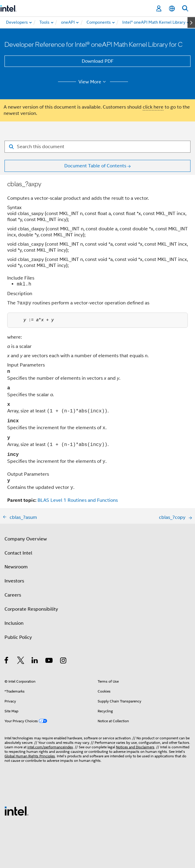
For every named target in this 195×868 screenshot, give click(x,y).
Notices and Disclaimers (135, 747)
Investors (14, 581)
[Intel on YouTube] (49, 661)
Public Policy (18, 637)
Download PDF (98, 61)
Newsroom (16, 567)
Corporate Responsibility (31, 609)
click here (153, 107)
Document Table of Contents (95, 166)
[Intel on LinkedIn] (35, 661)
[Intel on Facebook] (7, 661)
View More (93, 82)
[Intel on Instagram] (64, 661)
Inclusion (14, 623)
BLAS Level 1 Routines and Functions (78, 500)
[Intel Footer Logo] (17, 811)
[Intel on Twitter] (21, 661)
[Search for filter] (98, 147)
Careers (13, 595)
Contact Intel (18, 553)
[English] (172, 9)
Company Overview (26, 539)
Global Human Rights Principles (30, 756)
